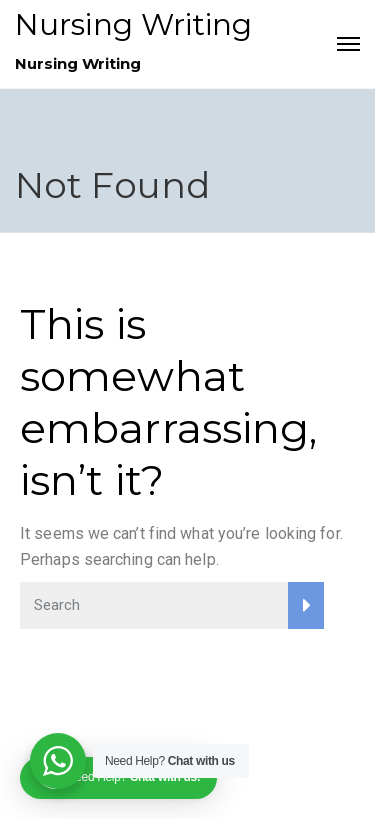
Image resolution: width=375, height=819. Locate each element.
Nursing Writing (134, 24)
